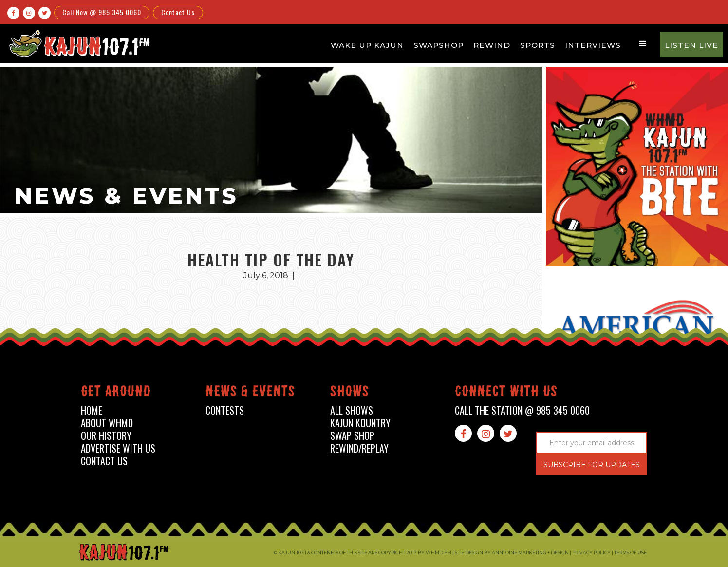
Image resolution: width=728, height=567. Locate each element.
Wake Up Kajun (367, 45)
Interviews (593, 45)
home (92, 410)
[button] (643, 44)
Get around (116, 393)
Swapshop (439, 45)
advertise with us (118, 448)
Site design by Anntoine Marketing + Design (512, 553)
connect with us (506, 393)
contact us (104, 461)
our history (106, 436)
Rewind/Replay (359, 448)
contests (225, 410)
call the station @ (522, 410)
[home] (78, 43)
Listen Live (691, 45)
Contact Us (178, 12)
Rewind (492, 45)
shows (350, 393)
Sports (538, 45)
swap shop (352, 436)
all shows (352, 410)
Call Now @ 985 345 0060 (102, 12)
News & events (250, 393)
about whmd (107, 423)
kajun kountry (360, 423)
